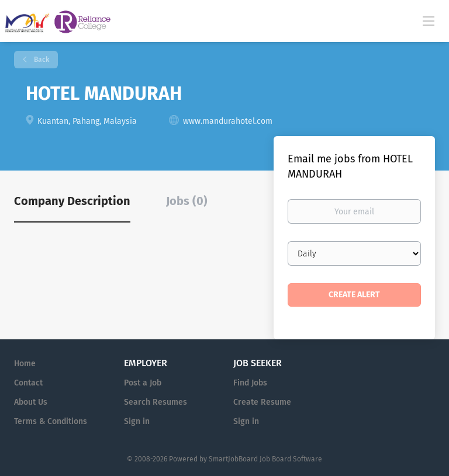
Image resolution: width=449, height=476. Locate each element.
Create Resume (262, 402)
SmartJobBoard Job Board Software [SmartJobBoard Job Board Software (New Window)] (265, 459)
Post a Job (143, 383)
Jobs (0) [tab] (187, 201)
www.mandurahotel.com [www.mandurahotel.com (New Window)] (228, 121)
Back (41, 60)
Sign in (137, 421)
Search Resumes (156, 402)
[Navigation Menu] (429, 20)
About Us (31, 402)
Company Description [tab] (72, 201)
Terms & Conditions (51, 421)
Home (25, 364)
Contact (28, 383)
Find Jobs (250, 383)
